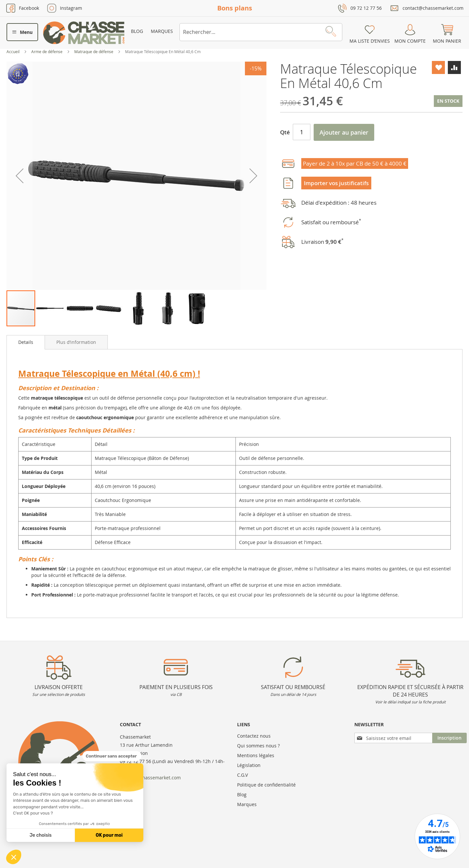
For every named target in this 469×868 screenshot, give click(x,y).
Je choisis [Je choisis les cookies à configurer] (41, 835)
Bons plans (235, 8)
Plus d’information (76, 342)
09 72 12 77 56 (366, 8)
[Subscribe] (449, 738)
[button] (14, 857)
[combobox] (261, 32)
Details (26, 342)
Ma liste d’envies (370, 41)
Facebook (29, 8)
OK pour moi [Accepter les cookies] (109, 835)
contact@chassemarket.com (433, 8)
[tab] (26, 342)
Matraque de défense (94, 51)
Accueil (14, 51)
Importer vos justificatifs (336, 183)
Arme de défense (47, 51)
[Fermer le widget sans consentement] (112, 756)
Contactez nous (254, 736)
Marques (162, 31)
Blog (137, 31)
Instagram (71, 8)
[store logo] (84, 33)
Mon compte (410, 41)
